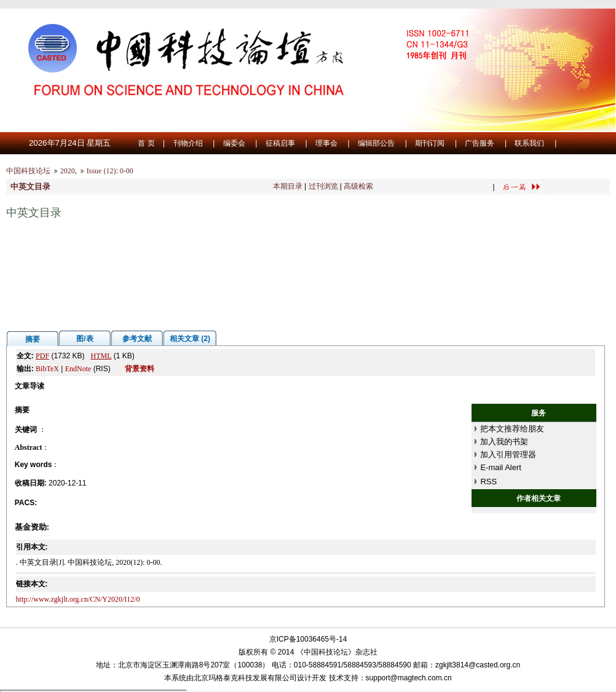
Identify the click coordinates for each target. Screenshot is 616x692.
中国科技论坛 (28, 171)
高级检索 (358, 186)
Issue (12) (101, 171)
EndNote (78, 369)
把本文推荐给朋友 (512, 429)
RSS (488, 482)
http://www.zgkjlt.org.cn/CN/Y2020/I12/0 (78, 599)
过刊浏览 (323, 186)
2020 (68, 171)
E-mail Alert (500, 467)
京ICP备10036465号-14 (308, 639)
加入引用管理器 (508, 454)
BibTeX (47, 369)
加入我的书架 (504, 442)
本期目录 (288, 186)
